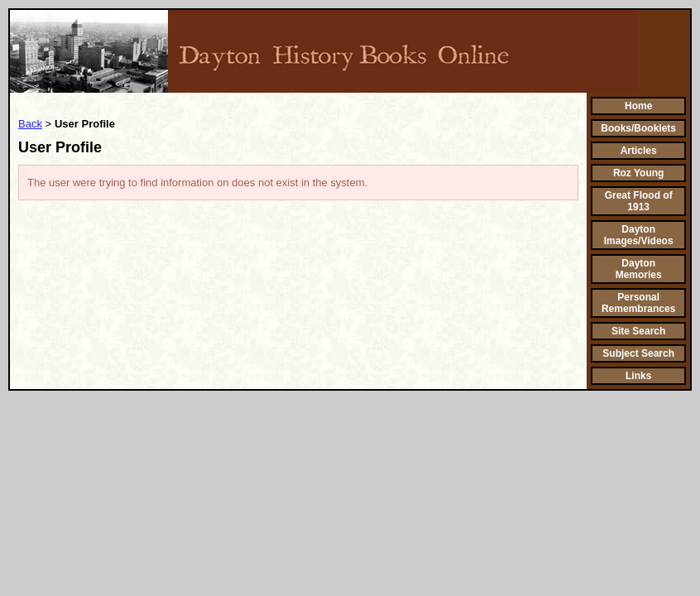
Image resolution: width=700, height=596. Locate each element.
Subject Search (638, 353)
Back (30, 124)
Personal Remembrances (638, 303)
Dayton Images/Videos (639, 235)
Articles (639, 151)
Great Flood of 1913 (639, 201)
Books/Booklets (638, 128)
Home (638, 106)
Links (638, 376)
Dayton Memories (639, 269)
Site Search (638, 331)
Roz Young (639, 173)
